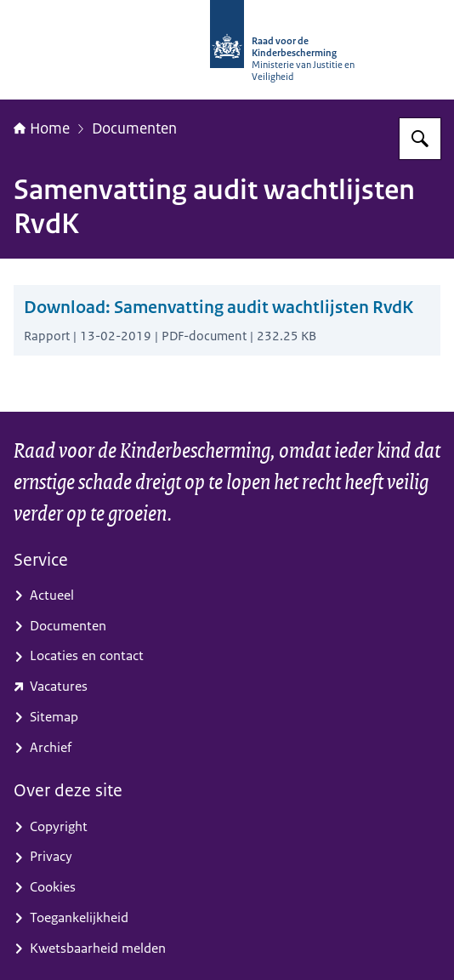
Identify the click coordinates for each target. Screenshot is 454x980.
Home (42, 128)
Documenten (134, 128)
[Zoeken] (420, 139)
